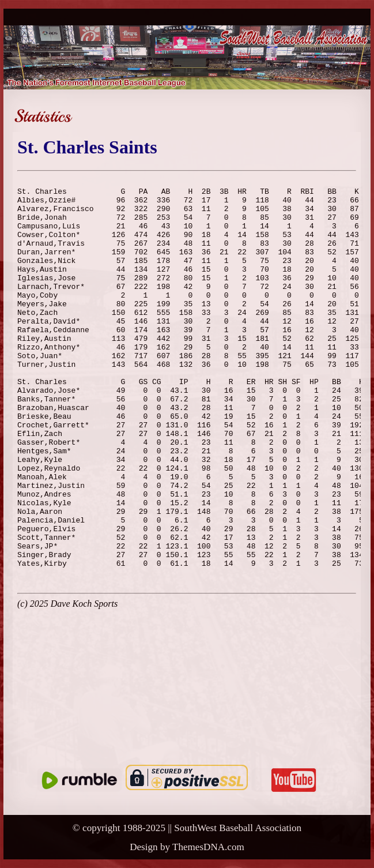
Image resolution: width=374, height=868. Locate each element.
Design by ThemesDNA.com (187, 847)
